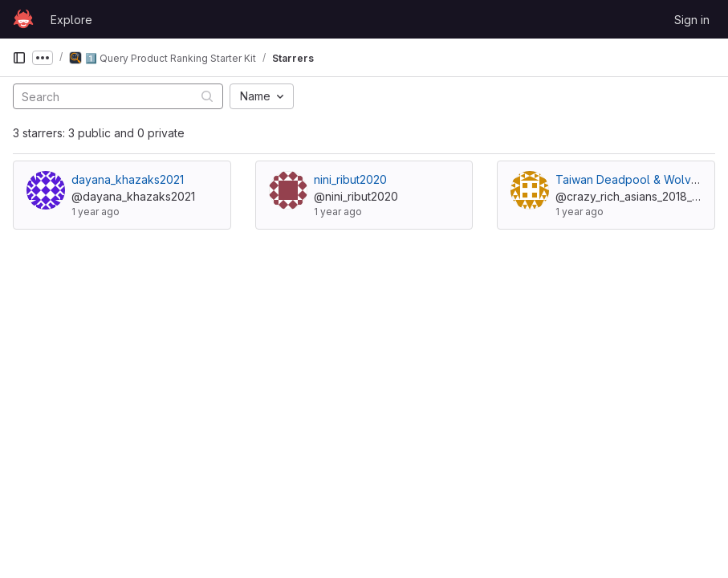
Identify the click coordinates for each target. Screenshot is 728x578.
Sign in (692, 20)
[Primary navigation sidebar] (19, 58)
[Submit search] (207, 96)
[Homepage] (23, 19)
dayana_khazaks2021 (128, 179)
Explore (71, 20)
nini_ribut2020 (350, 179)
